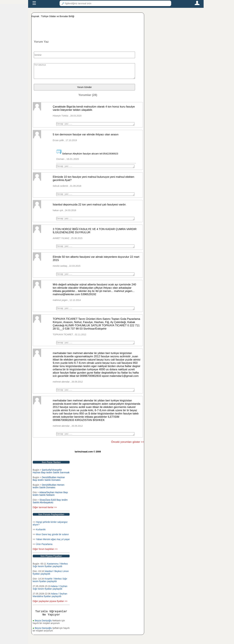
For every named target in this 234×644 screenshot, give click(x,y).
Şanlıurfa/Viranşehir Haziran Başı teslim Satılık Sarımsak (51, 479)
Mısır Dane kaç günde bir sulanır (52, 542)
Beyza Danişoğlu (43, 630)
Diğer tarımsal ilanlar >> (45, 515)
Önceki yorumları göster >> (128, 450)
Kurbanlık (41, 537)
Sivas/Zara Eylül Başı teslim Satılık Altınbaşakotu (50, 509)
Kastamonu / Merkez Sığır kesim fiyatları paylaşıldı (50, 573)
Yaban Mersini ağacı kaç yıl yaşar (53, 547)
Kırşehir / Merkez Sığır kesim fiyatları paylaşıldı (50, 588)
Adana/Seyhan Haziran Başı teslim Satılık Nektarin (50, 501)
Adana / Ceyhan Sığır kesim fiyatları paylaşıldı (50, 595)
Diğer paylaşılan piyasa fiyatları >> (50, 609)
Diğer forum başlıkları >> (45, 557)
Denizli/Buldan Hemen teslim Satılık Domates (49, 494)
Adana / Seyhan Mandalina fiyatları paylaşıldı (50, 603)
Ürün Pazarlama (44, 552)
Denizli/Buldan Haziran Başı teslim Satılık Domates (49, 486)
